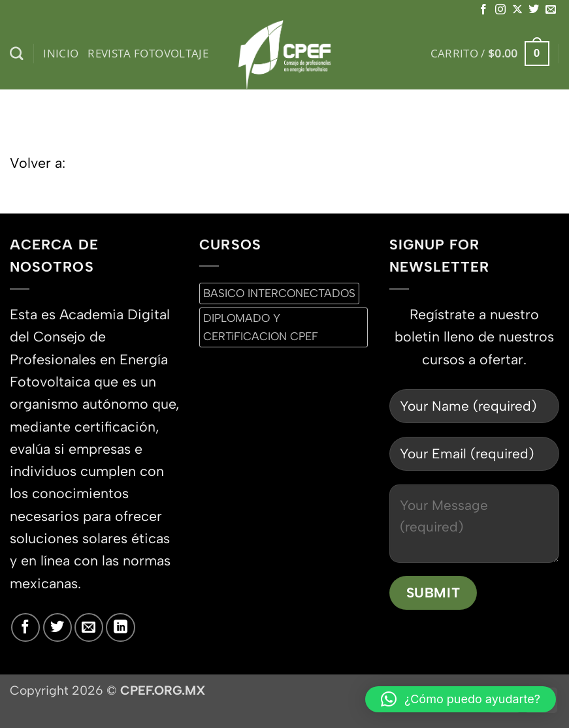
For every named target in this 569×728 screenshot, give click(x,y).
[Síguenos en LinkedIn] (120, 627)
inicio (61, 53)
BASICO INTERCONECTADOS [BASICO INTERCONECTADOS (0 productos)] (279, 293)
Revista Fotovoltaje (148, 53)
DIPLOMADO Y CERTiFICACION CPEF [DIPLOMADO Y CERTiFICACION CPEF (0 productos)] (261, 327)
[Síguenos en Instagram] (500, 10)
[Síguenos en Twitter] (534, 10)
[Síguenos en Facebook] (483, 10)
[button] (490, 54)
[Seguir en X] (517, 10)
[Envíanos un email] (551, 10)
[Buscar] (17, 54)
